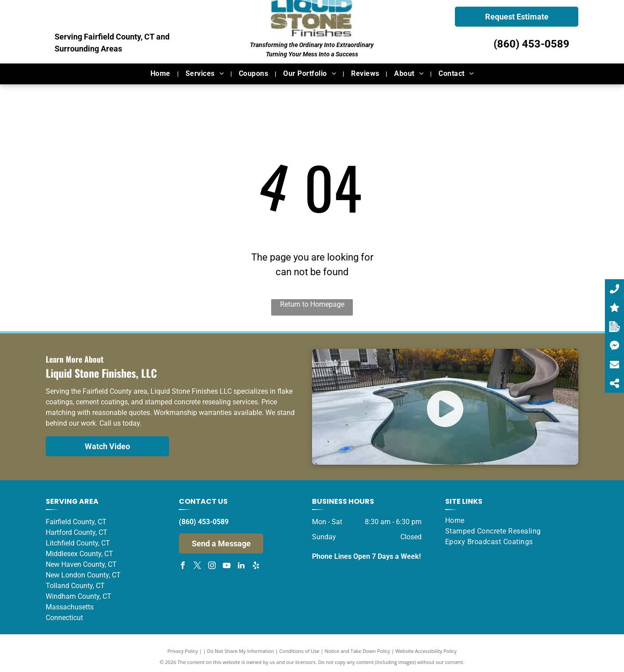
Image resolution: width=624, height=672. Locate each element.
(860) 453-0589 (531, 44)
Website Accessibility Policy (426, 651)
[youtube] (226, 567)
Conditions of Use (299, 651)
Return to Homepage (312, 304)
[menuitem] (161, 74)
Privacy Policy (183, 651)
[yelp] (256, 567)
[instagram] (212, 567)
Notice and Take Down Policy (358, 651)
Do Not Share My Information (241, 651)
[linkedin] (241, 567)
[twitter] (197, 567)
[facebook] (182, 567)
